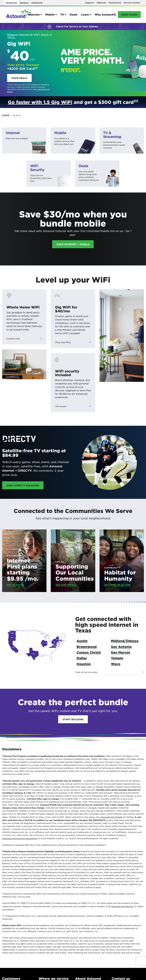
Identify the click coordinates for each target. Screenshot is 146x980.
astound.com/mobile (111, 817)
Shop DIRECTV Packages (23, 485)
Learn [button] (85, 15)
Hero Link (103, 63)
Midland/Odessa (125, 641)
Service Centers (132, 3)
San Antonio (121, 647)
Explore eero (13, 339)
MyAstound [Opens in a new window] (115, 3)
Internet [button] (34, 15)
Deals (74, 15)
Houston (84, 664)
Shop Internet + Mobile (73, 244)
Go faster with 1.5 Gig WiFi (40, 102)
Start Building (73, 719)
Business (24, 3)
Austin (82, 641)
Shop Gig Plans (63, 342)
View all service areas (86, 672)
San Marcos (121, 652)
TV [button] (62, 15)
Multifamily (37, 3)
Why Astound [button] (104, 15)
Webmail (101, 3)
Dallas (82, 658)
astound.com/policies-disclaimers (20, 838)
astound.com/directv (122, 906)
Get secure (61, 406)
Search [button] (115, 14)
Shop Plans (129, 15)
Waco (116, 664)
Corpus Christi (89, 652)
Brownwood (87, 647)
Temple (117, 658)
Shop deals (19, 78)
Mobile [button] (50, 15)
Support (90, 3)
